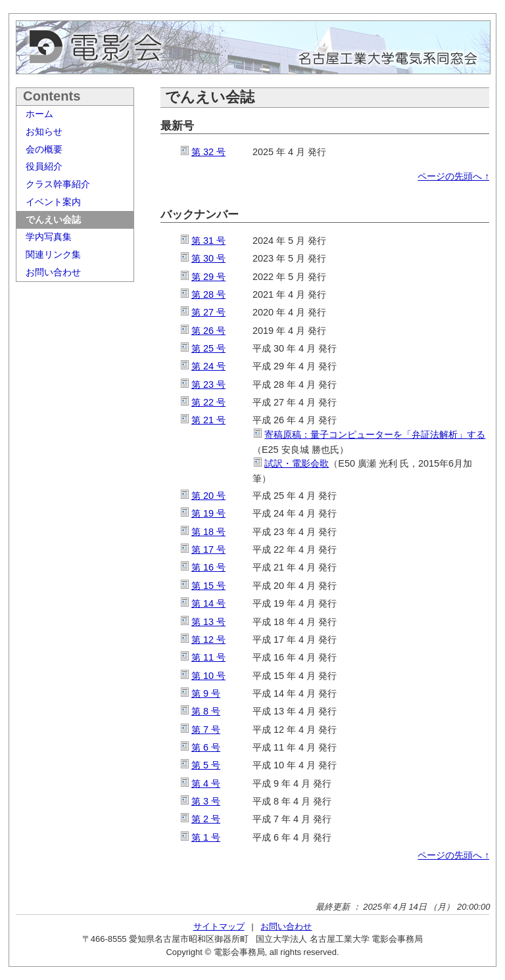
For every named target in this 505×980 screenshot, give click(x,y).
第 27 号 (208, 312)
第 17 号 (208, 549)
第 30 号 (208, 258)
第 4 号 (206, 783)
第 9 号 (206, 693)
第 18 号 (208, 532)
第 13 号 (208, 622)
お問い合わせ (53, 272)
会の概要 (44, 149)
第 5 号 (206, 765)
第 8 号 (206, 711)
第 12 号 (208, 640)
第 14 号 (208, 603)
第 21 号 (208, 420)
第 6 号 (206, 747)
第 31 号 (208, 241)
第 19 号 (208, 513)
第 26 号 (208, 331)
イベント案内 (53, 202)
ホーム (39, 114)
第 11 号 (208, 657)
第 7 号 (206, 730)
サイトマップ (219, 926)
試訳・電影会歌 (297, 463)
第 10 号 (208, 676)
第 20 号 (208, 496)
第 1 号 (206, 837)
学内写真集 (49, 237)
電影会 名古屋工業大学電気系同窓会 (253, 47)
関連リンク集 (53, 254)
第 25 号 (208, 348)
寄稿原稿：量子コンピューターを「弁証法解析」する (375, 434)
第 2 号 (206, 819)
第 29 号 (208, 277)
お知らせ (44, 131)
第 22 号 (208, 402)
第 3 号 (206, 801)
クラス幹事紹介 (58, 184)
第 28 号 (208, 294)
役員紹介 (44, 166)
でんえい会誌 (53, 220)
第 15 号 (208, 586)
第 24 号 (208, 366)
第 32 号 (208, 152)
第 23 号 (208, 385)
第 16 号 (208, 567)
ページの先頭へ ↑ (453, 176)
